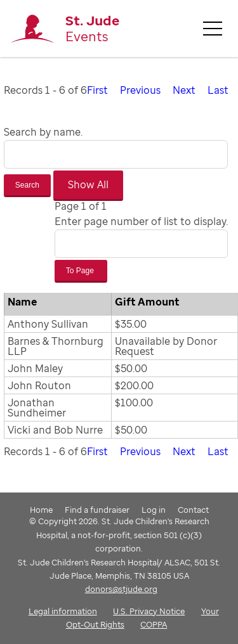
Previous (140, 90)
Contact (193, 510)
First (97, 90)
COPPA (154, 624)
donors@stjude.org (121, 589)
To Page (81, 271)
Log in (154, 510)
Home (41, 510)
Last (218, 90)
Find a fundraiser (97, 510)
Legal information (63, 611)
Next (184, 90)
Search (27, 185)
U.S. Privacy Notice (149, 611)
